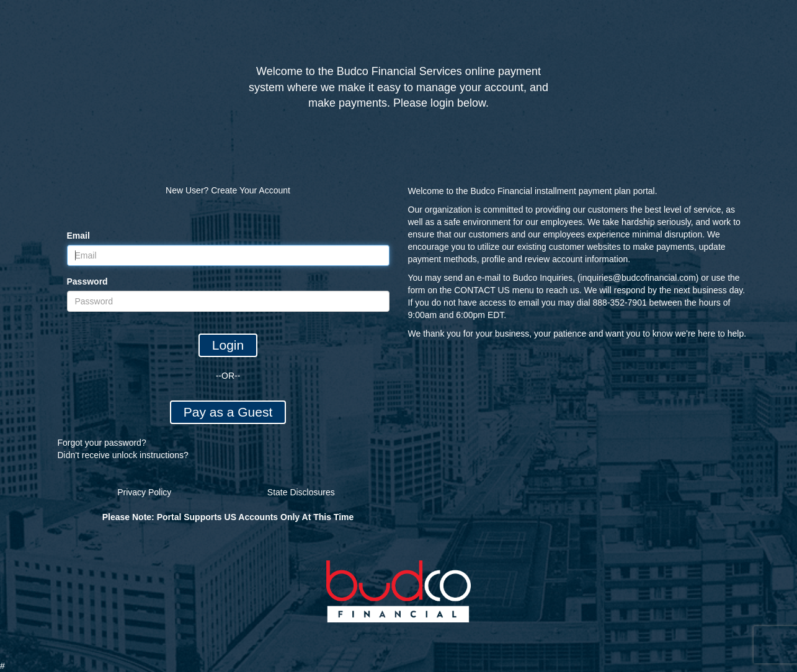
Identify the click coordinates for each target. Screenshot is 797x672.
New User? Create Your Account (228, 190)
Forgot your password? (102, 443)
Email (78, 236)
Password (87, 281)
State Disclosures (301, 492)
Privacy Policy (144, 492)
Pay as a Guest (228, 412)
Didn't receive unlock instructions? (123, 455)
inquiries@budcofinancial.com (638, 278)
